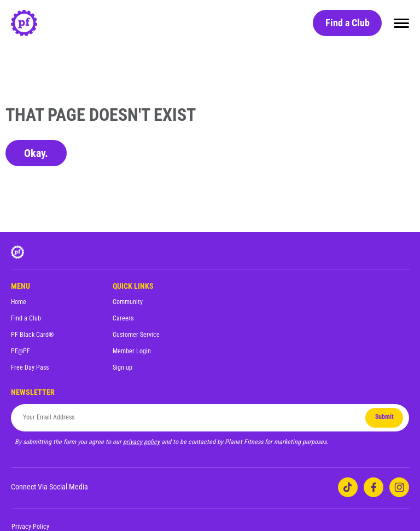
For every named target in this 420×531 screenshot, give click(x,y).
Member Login (132, 351)
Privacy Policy (30, 527)
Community (128, 302)
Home (19, 302)
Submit (384, 417)
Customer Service (136, 335)
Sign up (122, 367)
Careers (123, 318)
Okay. (36, 153)
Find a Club (348, 23)
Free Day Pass (30, 367)
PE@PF (21, 351)
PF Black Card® (32, 335)
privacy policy (141, 442)
